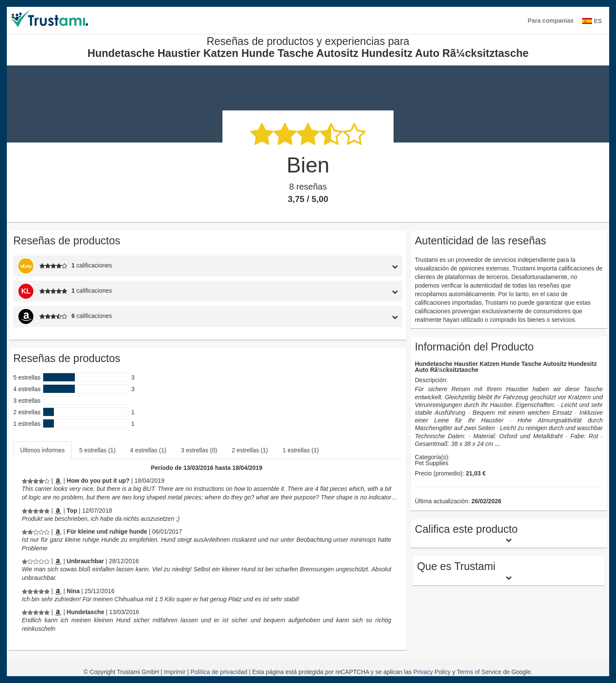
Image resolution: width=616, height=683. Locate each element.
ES (592, 21)
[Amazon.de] (58, 511)
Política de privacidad (220, 672)
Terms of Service (479, 672)
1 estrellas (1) (301, 450)
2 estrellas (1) (250, 450)
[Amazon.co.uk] (58, 481)
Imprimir (175, 672)
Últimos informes (42, 450)
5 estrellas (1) (97, 450)
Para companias (551, 21)
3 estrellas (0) (199, 450)
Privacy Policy (432, 672)
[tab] (352, 266)
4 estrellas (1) (148, 450)
